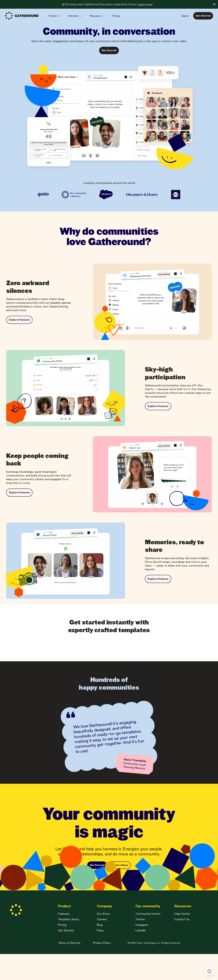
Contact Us (182, 945)
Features (64, 940)
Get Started (66, 956)
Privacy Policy (102, 969)
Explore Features (19, 320)
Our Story (103, 940)
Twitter (140, 945)
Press (100, 956)
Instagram (142, 951)
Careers (102, 945)
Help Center (182, 940)
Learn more (145, 4)
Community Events (148, 940)
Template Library (69, 945)
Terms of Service (69, 969)
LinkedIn (141, 956)
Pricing (62, 951)
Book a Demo (120, 873)
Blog (100, 951)
